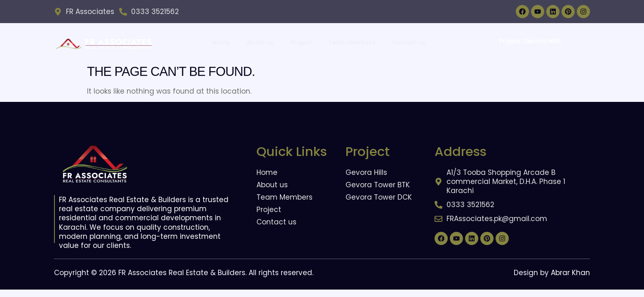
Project (301, 42)
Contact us (409, 42)
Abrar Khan (570, 273)
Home (222, 42)
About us (261, 42)
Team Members (352, 42)
